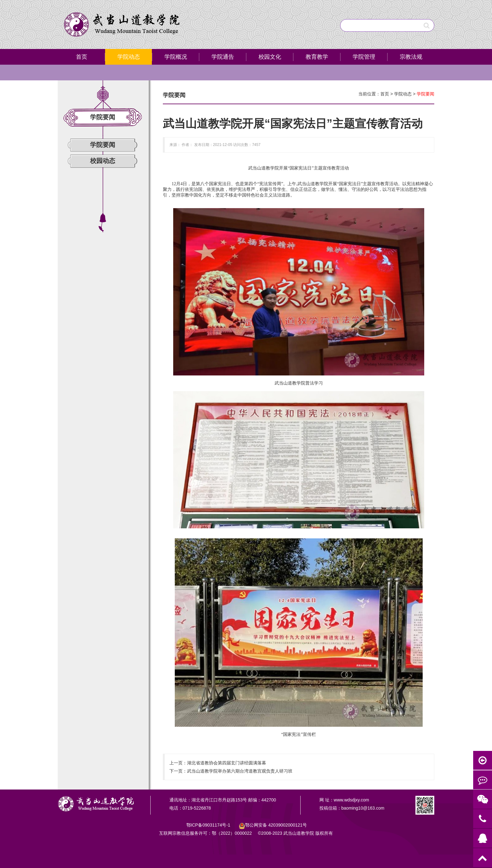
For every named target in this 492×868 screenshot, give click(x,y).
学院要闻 (103, 145)
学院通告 (223, 57)
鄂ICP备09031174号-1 (209, 825)
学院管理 (364, 57)
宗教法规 (411, 57)
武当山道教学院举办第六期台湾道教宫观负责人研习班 (240, 771)
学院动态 (129, 57)
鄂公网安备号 (276, 825)
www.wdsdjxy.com (352, 800)
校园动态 (103, 161)
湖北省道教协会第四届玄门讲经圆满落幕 (227, 763)
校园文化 (270, 57)
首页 (82, 57)
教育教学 (317, 57)
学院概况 (176, 57)
